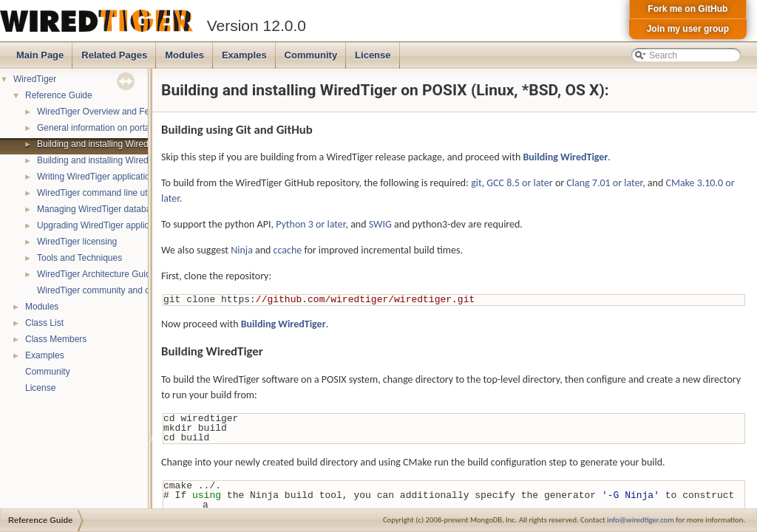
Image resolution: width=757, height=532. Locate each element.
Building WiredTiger (565, 157)
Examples (244, 55)
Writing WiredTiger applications (98, 177)
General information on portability (102, 128)
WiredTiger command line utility (99, 193)
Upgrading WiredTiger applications (105, 225)
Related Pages (114, 55)
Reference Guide (59, 95)
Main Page (40, 55)
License (373, 55)
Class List (44, 323)
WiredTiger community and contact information (129, 290)
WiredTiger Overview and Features (106, 112)
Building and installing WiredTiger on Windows (128, 160)
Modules (184, 55)
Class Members (56, 339)
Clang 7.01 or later (604, 183)
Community (311, 55)
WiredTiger (35, 79)
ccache (288, 250)
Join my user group (688, 29)
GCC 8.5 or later (519, 183)
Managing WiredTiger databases (101, 209)
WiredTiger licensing (77, 242)
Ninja (242, 250)
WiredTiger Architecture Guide (96, 274)
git (476, 183)
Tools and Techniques (79, 258)
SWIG (380, 224)
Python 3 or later (310, 224)
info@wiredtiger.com (641, 520)
